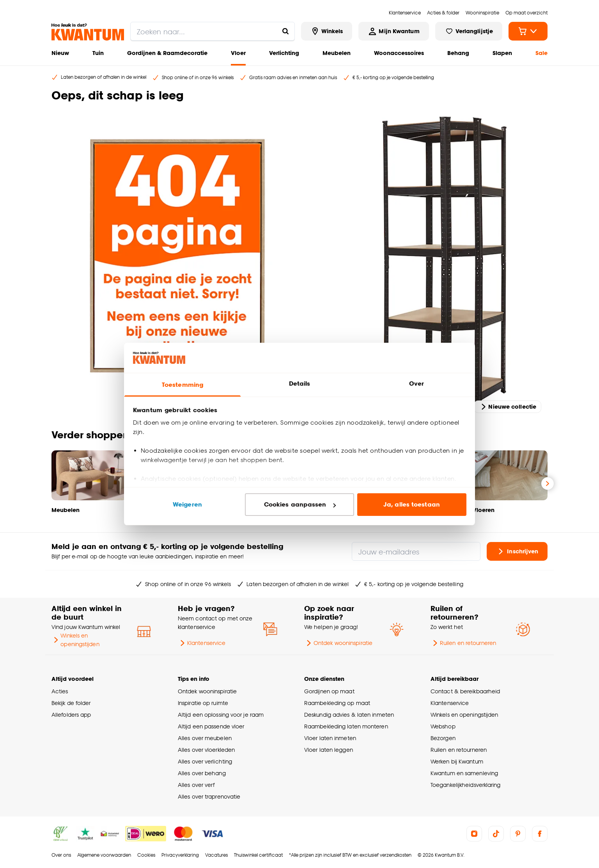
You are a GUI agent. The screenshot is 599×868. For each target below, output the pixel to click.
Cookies (146, 855)
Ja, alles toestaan (412, 504)
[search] (213, 31)
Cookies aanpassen (300, 504)
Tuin (98, 53)
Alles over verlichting (205, 761)
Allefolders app (71, 715)
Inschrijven (517, 551)
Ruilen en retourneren (463, 643)
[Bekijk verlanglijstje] (469, 31)
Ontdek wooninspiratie (338, 643)
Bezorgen (443, 738)
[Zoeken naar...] (285, 31)
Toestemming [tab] (183, 385)
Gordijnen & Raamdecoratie (167, 53)
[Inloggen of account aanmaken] (393, 31)
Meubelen (337, 53)
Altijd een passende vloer (211, 726)
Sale (541, 53)
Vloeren (484, 510)
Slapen (502, 53)
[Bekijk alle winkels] (327, 31)
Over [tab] (416, 384)
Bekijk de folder (71, 703)
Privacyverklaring (180, 855)
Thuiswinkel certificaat (258, 855)
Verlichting (284, 53)
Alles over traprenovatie (209, 796)
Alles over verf (196, 785)
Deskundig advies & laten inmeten (349, 715)
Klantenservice (202, 643)
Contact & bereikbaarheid (465, 691)
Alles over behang (202, 773)
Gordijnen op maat (329, 691)
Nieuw (60, 53)
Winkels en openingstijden (75, 640)
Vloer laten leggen (329, 750)
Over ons (61, 855)
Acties (60, 691)
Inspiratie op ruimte (203, 703)
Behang (458, 53)
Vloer (238, 53)
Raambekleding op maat (337, 703)
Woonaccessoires (399, 53)
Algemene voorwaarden (104, 855)
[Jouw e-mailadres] (416, 551)
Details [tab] (300, 384)
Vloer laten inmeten (330, 738)
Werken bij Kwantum (457, 761)
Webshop (443, 726)
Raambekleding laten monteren (346, 726)
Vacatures (216, 855)
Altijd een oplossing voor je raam (221, 715)
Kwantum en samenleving (464, 773)
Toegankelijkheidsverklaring (466, 785)
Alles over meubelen (205, 738)
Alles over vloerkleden (206, 750)
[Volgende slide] (548, 484)
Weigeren (187, 504)
